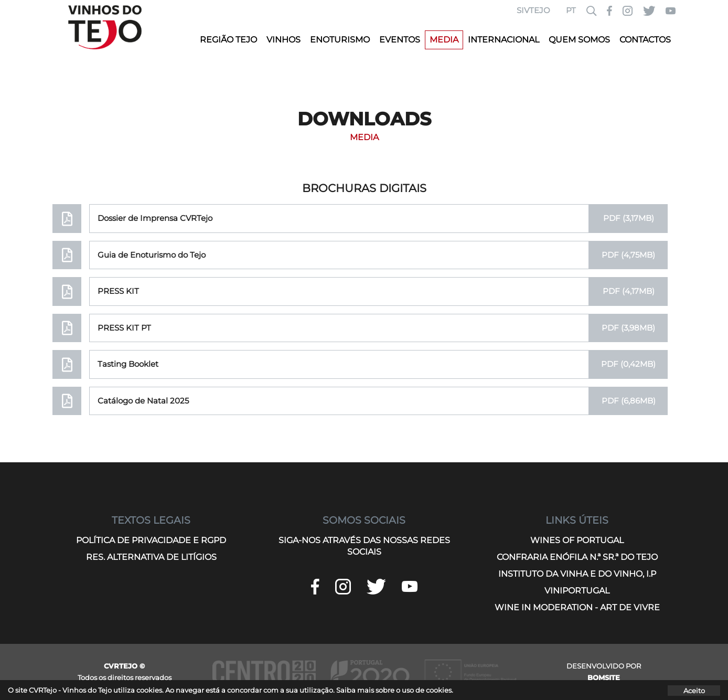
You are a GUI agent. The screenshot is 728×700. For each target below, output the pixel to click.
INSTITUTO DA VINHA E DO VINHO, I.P (577, 574)
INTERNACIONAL (504, 40)
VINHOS (283, 40)
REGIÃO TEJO (228, 40)
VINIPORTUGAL (577, 591)
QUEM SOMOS (579, 40)
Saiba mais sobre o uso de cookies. (395, 690)
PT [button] (571, 10)
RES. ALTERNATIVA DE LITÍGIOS (151, 557)
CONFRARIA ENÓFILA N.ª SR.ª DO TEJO (577, 557)
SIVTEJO (533, 10)
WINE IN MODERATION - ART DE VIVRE (577, 607)
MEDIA (444, 40)
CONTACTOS (645, 40)
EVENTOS (400, 40)
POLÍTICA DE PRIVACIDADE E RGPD (151, 540)
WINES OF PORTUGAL (577, 540)
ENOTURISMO (340, 40)
